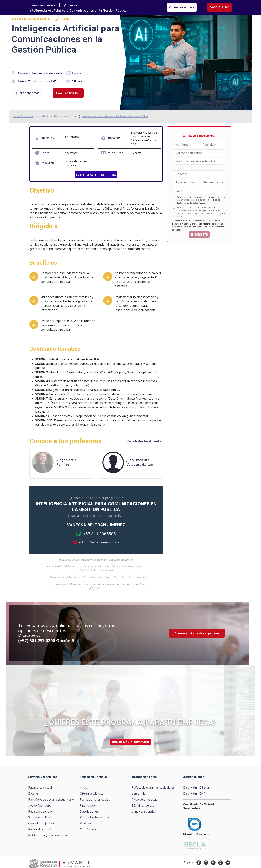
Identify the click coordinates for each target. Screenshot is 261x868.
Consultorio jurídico (42, 823)
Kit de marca (88, 823)
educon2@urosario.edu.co (96, 542)
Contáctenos (89, 829)
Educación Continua (23, 116)
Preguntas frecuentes (95, 817)
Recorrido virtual (40, 829)
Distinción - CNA (194, 793)
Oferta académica (92, 793)
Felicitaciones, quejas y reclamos (50, 835)
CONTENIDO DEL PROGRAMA (96, 175)
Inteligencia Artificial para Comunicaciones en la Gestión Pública (115, 116)
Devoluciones (89, 811)
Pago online (68, 93)
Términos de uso (143, 805)
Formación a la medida (95, 799)
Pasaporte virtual (40, 787)
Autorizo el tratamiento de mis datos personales (200, 197)
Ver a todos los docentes (145, 441)
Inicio (84, 787)
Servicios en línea (40, 817)
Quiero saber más (27, 93)
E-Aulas (33, 793)
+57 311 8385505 (96, 534)
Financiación (88, 805)
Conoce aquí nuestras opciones (197, 633)
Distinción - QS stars (197, 787)
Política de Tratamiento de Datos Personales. (199, 201)
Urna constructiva (144, 811)
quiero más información (131, 742)
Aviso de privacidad (144, 799)
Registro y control (40, 811)
